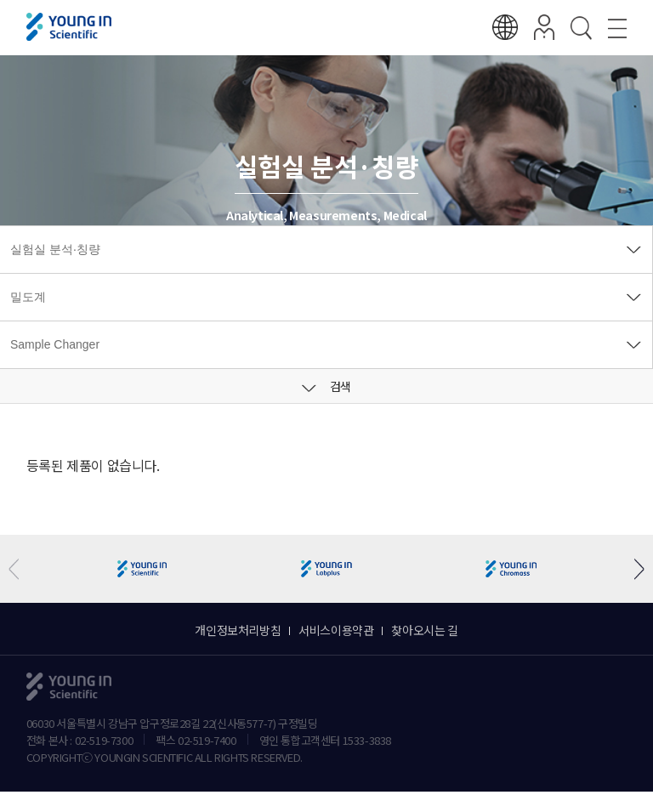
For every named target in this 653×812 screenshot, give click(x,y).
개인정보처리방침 (238, 630)
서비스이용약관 (336, 630)
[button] (633, 569)
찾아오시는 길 (424, 630)
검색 (326, 386)
